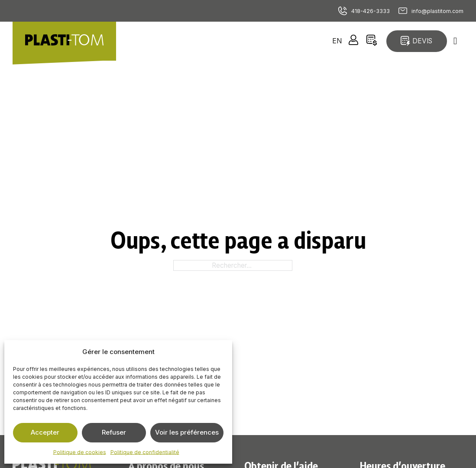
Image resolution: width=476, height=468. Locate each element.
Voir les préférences (187, 432)
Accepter (45, 432)
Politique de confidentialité (145, 452)
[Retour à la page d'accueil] (64, 41)
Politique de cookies (80, 452)
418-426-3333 (371, 11)
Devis (416, 41)
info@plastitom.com (437, 11)
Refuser (114, 432)
